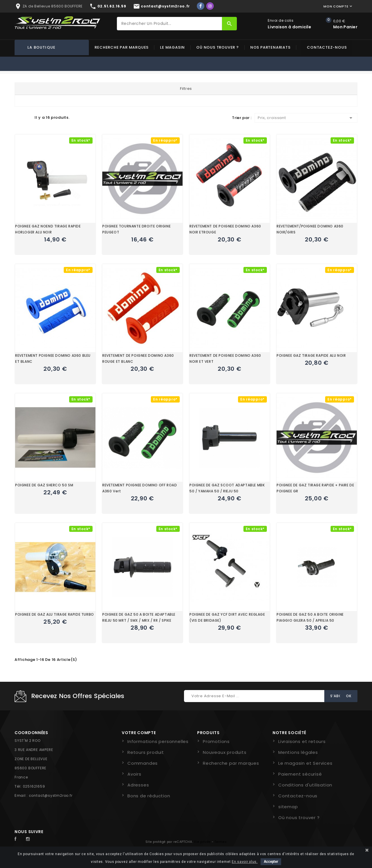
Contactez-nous (327, 47)
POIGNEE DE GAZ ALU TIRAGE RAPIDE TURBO (55, 614)
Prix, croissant (306, 118)
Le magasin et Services (305, 763)
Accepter (271, 862)
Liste (27, 117)
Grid (17, 117)
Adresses (138, 785)
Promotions (216, 741)
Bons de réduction (149, 796)
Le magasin (172, 47)
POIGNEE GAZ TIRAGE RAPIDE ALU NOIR (311, 355)
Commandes (143, 763)
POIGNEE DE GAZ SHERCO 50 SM (44, 485)
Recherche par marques (122, 47)
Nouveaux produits (225, 752)
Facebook (19, 839)
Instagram (29, 839)
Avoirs (134, 774)
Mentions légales (298, 752)
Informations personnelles (158, 741)
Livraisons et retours (302, 741)
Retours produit (146, 752)
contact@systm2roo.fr (51, 795)
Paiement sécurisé (300, 774)
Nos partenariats (270, 47)
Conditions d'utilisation (305, 785)
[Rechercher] (169, 24)
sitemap (288, 807)
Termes (221, 842)
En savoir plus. (245, 862)
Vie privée (202, 842)
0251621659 (34, 786)
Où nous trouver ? (218, 47)
